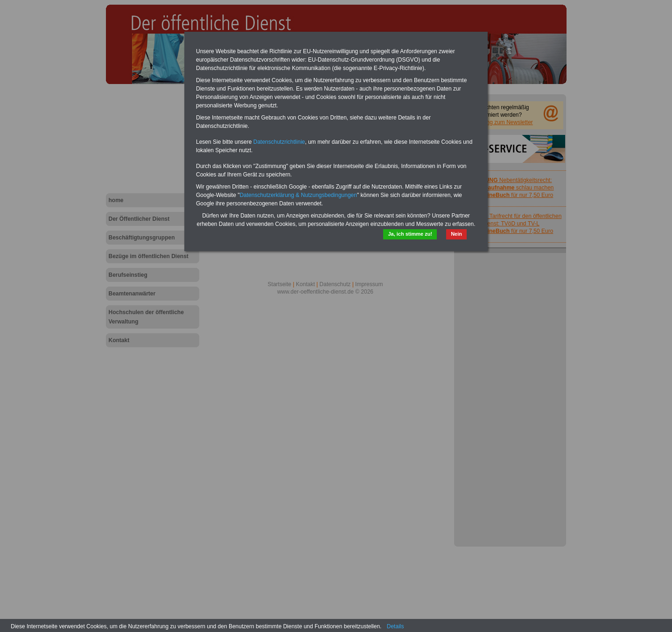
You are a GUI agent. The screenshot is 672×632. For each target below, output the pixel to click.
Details (395, 626)
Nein (456, 234)
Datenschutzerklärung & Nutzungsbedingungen (298, 195)
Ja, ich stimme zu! (410, 234)
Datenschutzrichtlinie (279, 142)
